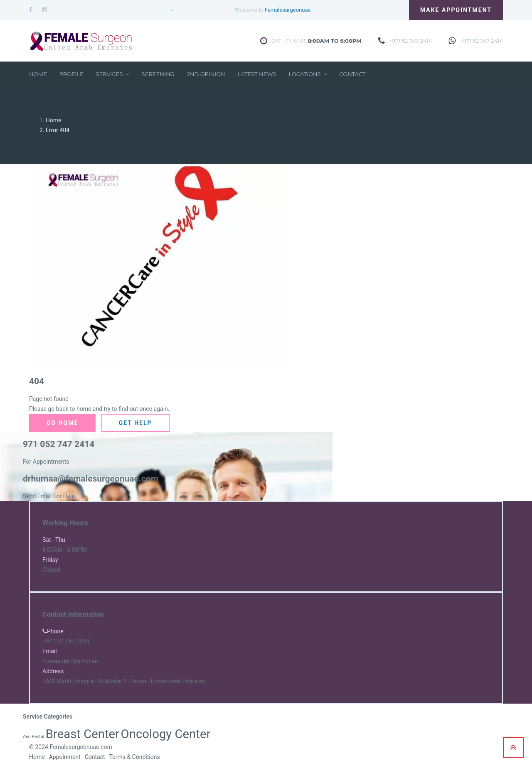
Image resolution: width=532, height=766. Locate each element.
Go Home (62, 423)
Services (113, 74)
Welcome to (273, 10)
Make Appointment (456, 10)
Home (38, 74)
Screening (158, 74)
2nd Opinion (206, 74)
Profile (71, 74)
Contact (353, 74)
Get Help (135, 423)
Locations (308, 74)
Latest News (257, 74)
